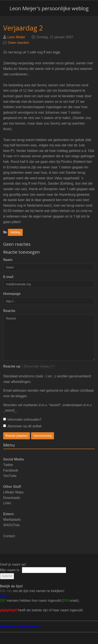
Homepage (12, 294)
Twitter (8, 465)
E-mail (8, 277)
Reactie (9, 311)
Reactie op (12, 366)
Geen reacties (18, 43)
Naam (8, 260)
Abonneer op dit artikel (22, 426)
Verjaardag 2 (23, 28)
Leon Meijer (16, 37)
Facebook (11, 470)
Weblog (15, 232)
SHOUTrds (11, 525)
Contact (9, 536)
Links (7, 503)
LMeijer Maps (13, 492)
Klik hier (6, 591)
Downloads (12, 498)
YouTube (10, 476)
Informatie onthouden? (22, 420)
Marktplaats (12, 520)
